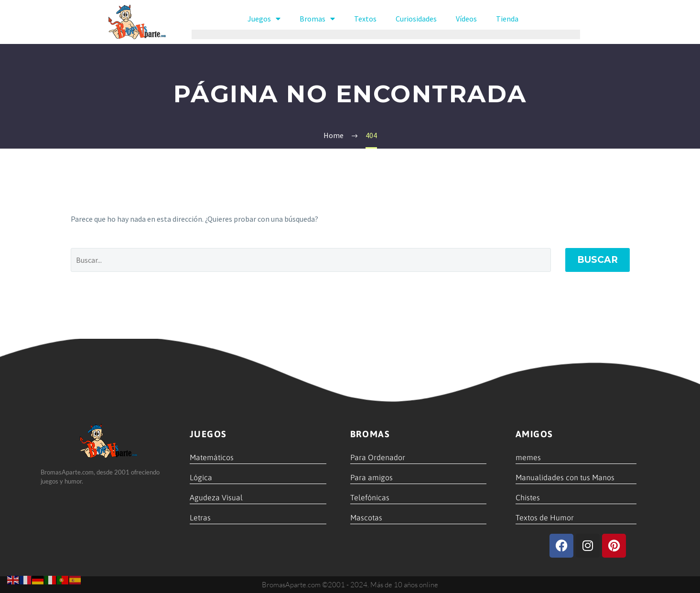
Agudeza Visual (216, 497)
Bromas (317, 19)
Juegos (264, 19)
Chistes (528, 497)
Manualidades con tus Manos (565, 477)
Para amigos (372, 477)
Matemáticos (212, 457)
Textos (365, 19)
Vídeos (466, 19)
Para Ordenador (378, 457)
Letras (200, 518)
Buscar (598, 260)
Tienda (507, 19)
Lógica (201, 477)
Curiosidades (416, 19)
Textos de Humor (545, 518)
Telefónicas (370, 497)
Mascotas (366, 518)
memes (528, 457)
